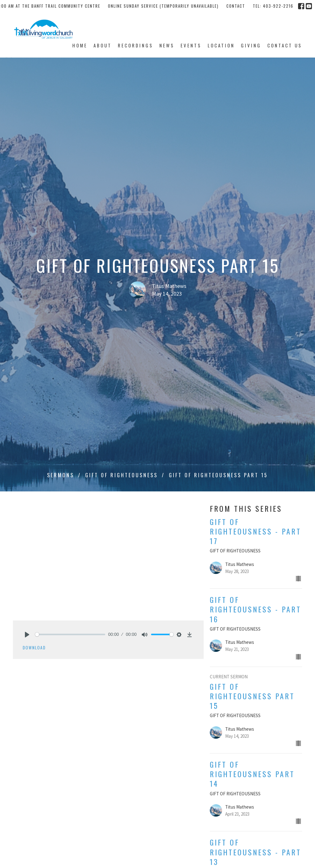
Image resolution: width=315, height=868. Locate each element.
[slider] (70, 634)
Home (80, 45)
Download (34, 648)
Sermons (61, 475)
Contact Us (285, 45)
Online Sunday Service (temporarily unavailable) (163, 6)
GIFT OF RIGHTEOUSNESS (122, 475)
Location (221, 45)
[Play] (27, 635)
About (103, 45)
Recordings (136, 45)
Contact (236, 6)
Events (191, 45)
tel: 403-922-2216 (273, 6)
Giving (251, 45)
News (167, 45)
